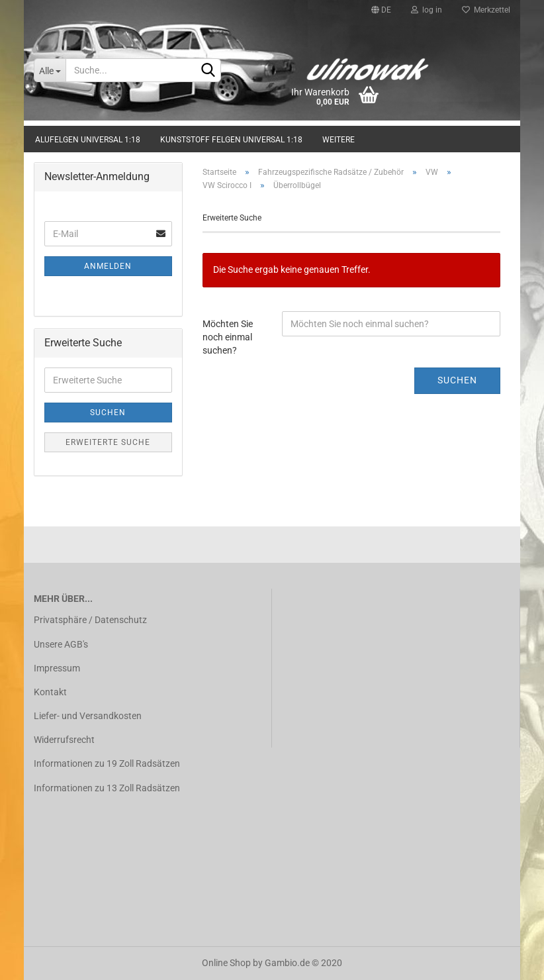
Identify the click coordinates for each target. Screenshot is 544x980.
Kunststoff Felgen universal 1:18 (231, 140)
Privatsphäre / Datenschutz (90, 620)
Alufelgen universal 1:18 (88, 140)
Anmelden (108, 266)
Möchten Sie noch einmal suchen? (228, 337)
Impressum (57, 668)
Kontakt (50, 692)
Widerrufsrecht (64, 740)
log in (427, 10)
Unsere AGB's (61, 644)
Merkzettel (486, 10)
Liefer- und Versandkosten (88, 716)
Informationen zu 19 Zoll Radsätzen (107, 763)
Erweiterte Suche (108, 442)
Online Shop (226, 963)
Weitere (339, 140)
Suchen (457, 380)
